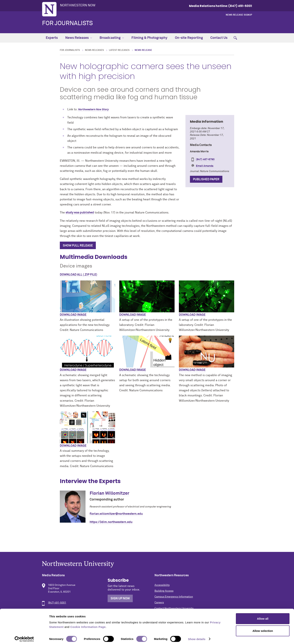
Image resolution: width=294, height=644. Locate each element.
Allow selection (263, 629)
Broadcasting (112, 38)
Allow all (263, 616)
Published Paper (206, 179)
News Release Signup (239, 15)
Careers (159, 603)
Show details (197, 637)
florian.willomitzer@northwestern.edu (116, 514)
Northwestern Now (78, 5)
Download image (73, 315)
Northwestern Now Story (93, 110)
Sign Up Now (120, 598)
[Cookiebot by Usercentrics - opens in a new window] (24, 637)
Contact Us (219, 38)
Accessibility (162, 585)
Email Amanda (205, 166)
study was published (80, 213)
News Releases (79, 38)
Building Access (164, 591)
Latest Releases (119, 50)
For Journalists (67, 23)
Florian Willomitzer (109, 493)
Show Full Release (78, 246)
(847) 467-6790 (205, 159)
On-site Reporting (189, 38)
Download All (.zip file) (78, 275)
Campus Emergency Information (174, 597)
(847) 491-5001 (57, 603)
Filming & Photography (149, 38)
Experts (52, 38)
